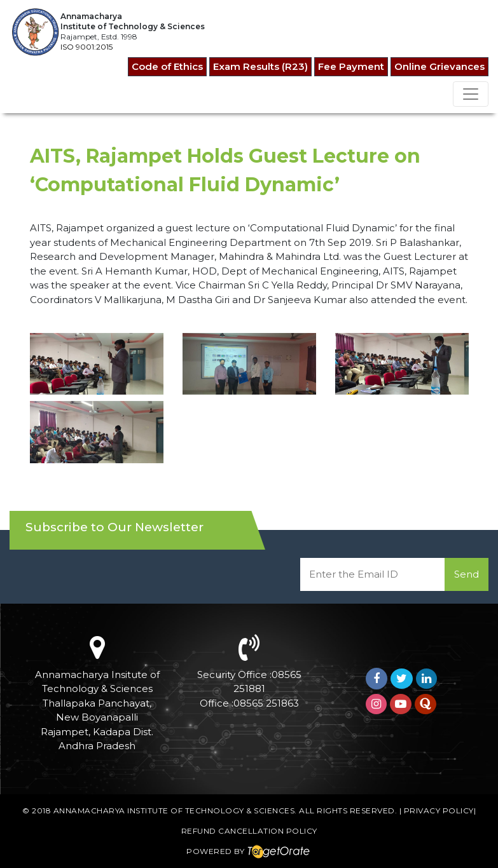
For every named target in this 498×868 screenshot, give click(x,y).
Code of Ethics (167, 66)
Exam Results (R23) (260, 66)
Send (467, 574)
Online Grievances (439, 66)
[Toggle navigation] (471, 94)
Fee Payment (351, 66)
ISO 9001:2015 (86, 47)
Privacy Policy (439, 810)
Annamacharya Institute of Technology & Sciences (174, 810)
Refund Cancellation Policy (249, 831)
